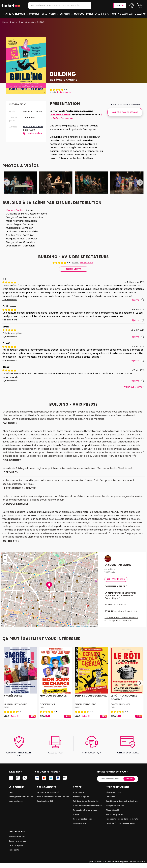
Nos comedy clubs (116, 819)
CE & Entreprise (15, 850)
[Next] (140, 183)
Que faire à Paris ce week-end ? (121, 828)
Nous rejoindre (81, 828)
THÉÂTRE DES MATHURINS (86, 711)
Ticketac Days (119, 14)
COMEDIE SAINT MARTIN (121, 711)
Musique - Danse (84, 14)
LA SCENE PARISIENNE (29, 128)
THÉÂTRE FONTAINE (48, 711)
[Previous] (7, 183)
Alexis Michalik (114, 815)
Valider (129, 783)
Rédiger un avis (64, 92)
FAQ (10, 797)
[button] (140, 6)
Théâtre (6, 14)
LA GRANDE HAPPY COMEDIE (16, 711)
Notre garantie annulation (20, 801)
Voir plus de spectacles (125, 112)
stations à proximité (126, 618)
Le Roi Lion (112, 801)
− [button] (5, 567)
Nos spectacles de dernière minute (123, 824)
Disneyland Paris (115, 797)
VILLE (120, 6)
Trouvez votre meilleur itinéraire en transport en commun (121, 626)
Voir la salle (116, 586)
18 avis (53, 92)
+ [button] (5, 563)
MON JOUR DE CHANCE (53, 703)
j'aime (138, 304)
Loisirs (102, 14)
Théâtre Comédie (27, 22)
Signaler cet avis (9, 303)
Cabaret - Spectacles (43, 14)
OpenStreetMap (83, 633)
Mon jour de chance (116, 810)
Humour (21, 14)
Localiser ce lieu (33, 136)
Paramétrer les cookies (84, 824)
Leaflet (72, 633)
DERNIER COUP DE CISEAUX (91, 703)
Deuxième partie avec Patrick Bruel (123, 806)
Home (5, 22)
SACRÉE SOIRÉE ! (13, 703)
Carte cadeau (137, 14)
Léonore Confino (59, 115)
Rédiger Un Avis (73, 269)
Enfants (65, 14)
